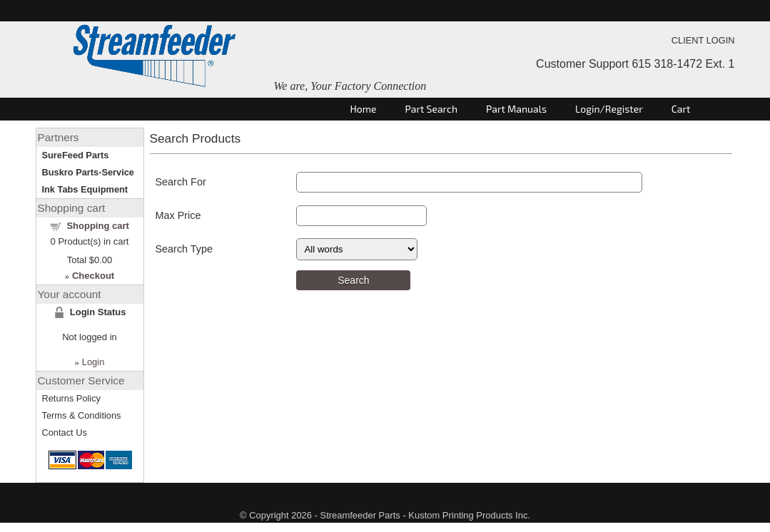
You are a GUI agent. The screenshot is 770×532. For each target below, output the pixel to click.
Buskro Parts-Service (88, 172)
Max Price (178, 215)
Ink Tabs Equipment (85, 189)
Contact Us (65, 433)
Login (93, 362)
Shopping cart (97, 226)
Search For (181, 182)
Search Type (184, 249)
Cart (681, 109)
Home (364, 109)
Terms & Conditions (82, 415)
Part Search (431, 109)
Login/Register (609, 109)
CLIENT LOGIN (703, 40)
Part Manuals (516, 109)
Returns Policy (72, 398)
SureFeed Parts (76, 155)
